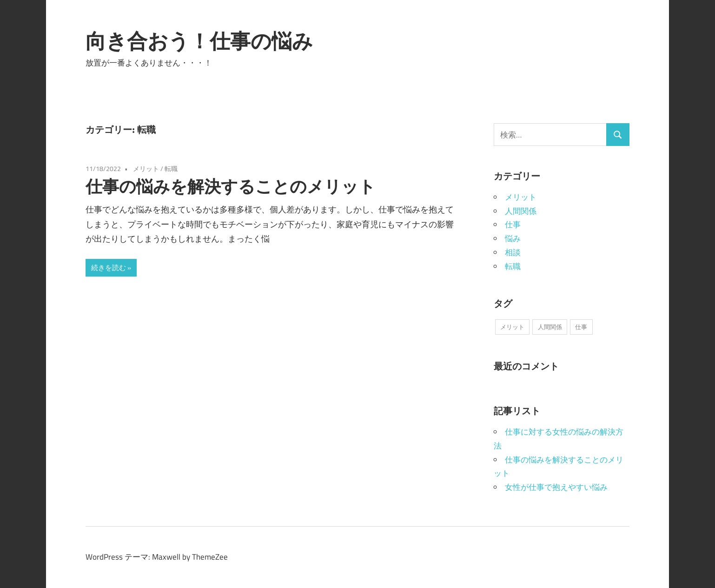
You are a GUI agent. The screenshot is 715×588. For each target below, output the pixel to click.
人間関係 (521, 211)
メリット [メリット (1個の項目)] (512, 327)
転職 (171, 168)
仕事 (513, 225)
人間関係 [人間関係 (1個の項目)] (550, 327)
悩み (513, 238)
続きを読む (109, 268)
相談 (513, 252)
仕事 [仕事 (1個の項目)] (581, 327)
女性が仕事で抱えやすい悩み (556, 487)
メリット (146, 168)
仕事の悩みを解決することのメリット (231, 186)
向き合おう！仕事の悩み (199, 41)
